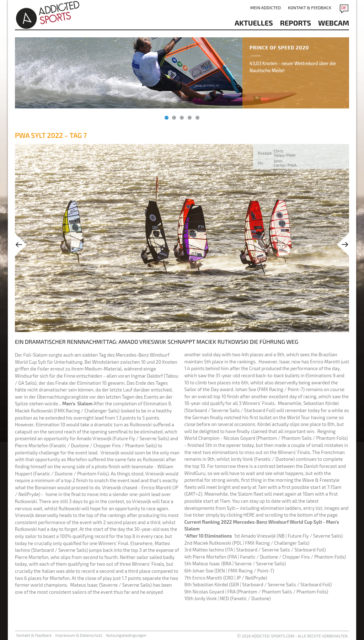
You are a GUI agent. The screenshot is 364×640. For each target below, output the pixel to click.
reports (296, 23)
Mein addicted (266, 7)
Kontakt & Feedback (310, 7)
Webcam (334, 23)
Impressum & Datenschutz (79, 635)
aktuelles (254, 23)
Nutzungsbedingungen (126, 635)
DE (344, 7)
